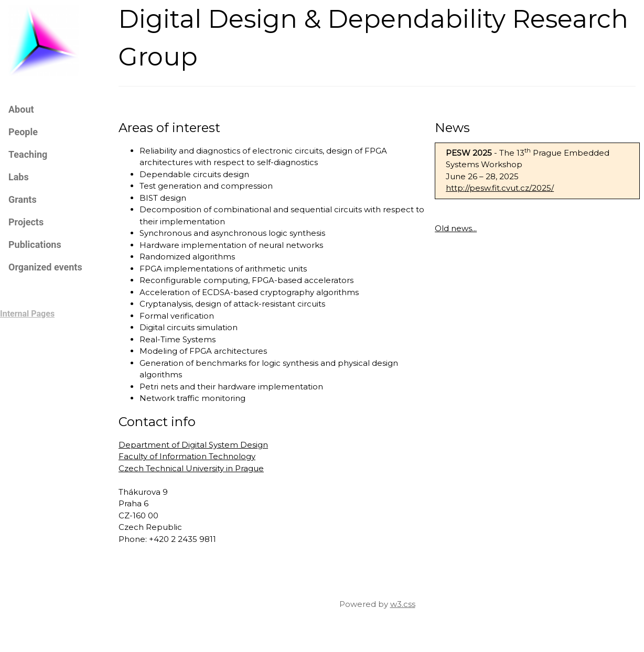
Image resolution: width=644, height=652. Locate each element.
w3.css (403, 604)
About (21, 109)
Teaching (28, 154)
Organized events (45, 267)
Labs (19, 177)
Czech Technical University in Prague (191, 468)
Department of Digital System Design (193, 445)
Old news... (456, 228)
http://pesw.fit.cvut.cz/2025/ (500, 188)
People (23, 132)
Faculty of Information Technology (187, 456)
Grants (23, 199)
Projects (26, 222)
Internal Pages (27, 314)
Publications (35, 244)
